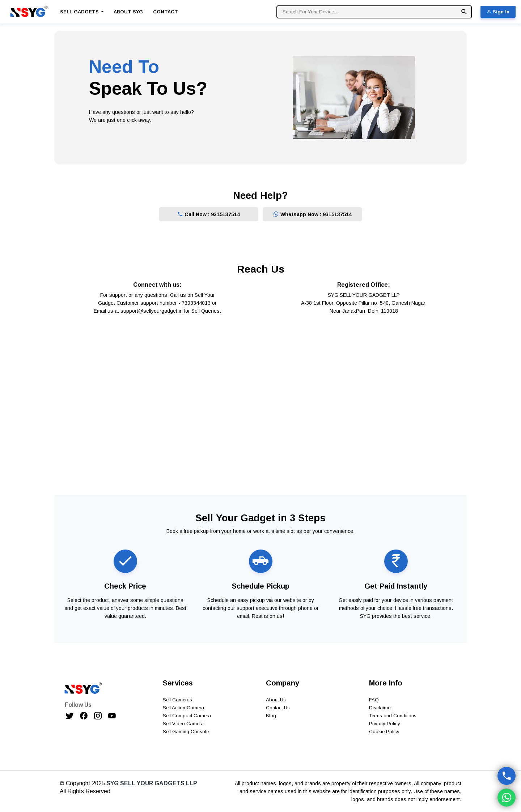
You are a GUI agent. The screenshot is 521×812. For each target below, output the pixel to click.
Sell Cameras (177, 700)
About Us (276, 700)
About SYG (128, 12)
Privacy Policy (385, 724)
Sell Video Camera (183, 724)
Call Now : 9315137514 (209, 214)
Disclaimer (380, 708)
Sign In (498, 12)
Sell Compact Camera (187, 716)
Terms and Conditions (393, 716)
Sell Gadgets (80, 12)
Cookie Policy (384, 732)
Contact (166, 12)
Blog (271, 716)
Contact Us (278, 708)
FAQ (374, 700)
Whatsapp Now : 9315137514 (312, 214)
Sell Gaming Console (186, 732)
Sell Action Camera (183, 708)
